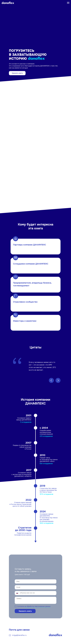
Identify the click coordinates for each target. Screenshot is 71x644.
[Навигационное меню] (68, 3)
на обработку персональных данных (37, 606)
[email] (36, 587)
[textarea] (36, 600)
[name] (36, 581)
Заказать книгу (17, 73)
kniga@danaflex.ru (19, 635)
